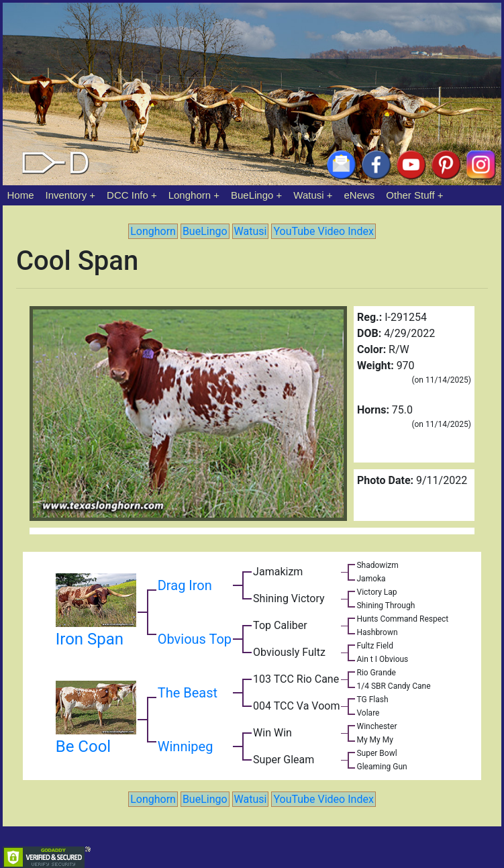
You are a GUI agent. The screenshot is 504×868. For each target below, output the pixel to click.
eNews (360, 195)
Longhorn (190, 195)
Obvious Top (195, 639)
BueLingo (252, 195)
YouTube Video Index (323, 231)
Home (21, 195)
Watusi (308, 195)
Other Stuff (410, 195)
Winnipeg (186, 746)
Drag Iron (185, 585)
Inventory (66, 195)
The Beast (188, 693)
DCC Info (128, 195)
